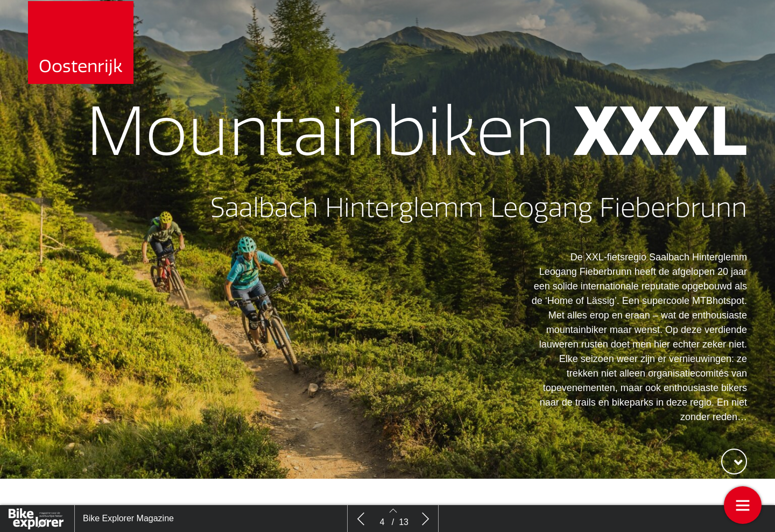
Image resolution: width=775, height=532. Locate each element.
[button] (734, 462)
